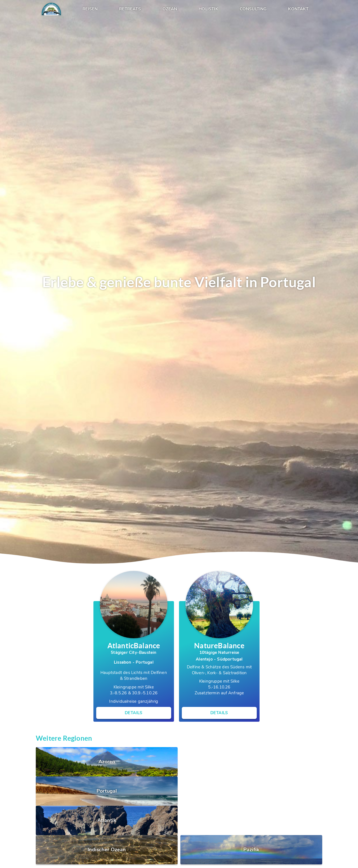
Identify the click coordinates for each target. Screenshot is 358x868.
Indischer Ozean (107, 850)
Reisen (90, 9)
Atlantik (107, 821)
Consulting (253, 9)
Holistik (208, 9)
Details (134, 713)
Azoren (107, 762)
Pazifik (251, 850)
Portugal (107, 791)
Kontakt (298, 9)
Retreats (130, 9)
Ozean (170, 9)
